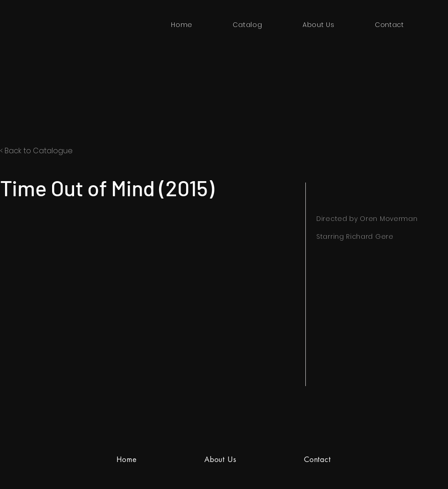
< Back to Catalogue (36, 151)
